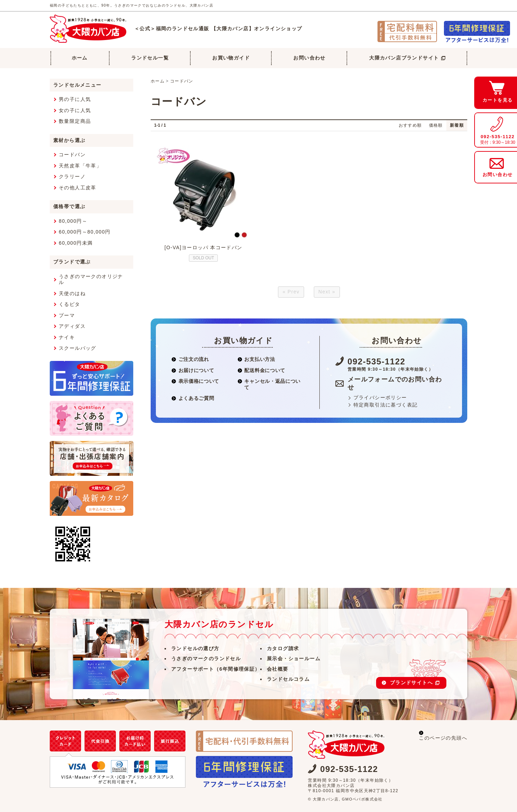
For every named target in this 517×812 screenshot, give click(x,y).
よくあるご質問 (193, 398)
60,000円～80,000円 (85, 232)
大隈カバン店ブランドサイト (407, 58)
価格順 (436, 125)
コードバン (182, 81)
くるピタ (70, 304)
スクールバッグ (78, 348)
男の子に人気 (75, 99)
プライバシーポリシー (380, 397)
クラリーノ (72, 176)
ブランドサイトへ (415, 683)
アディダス (72, 326)
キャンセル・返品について (269, 384)
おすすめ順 (410, 125)
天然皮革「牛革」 (80, 166)
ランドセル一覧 (150, 58)
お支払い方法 (256, 359)
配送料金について (261, 370)
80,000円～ (73, 221)
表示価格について (195, 381)
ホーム (80, 58)
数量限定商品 (75, 121)
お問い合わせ (309, 58)
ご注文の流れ (190, 359)
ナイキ (67, 337)
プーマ (67, 315)
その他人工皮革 (78, 188)
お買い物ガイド (231, 58)
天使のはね (72, 293)
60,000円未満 (76, 243)
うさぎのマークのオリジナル (91, 279)
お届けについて (193, 370)
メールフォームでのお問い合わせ (395, 383)
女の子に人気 (75, 110)
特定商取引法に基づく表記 (386, 405)
